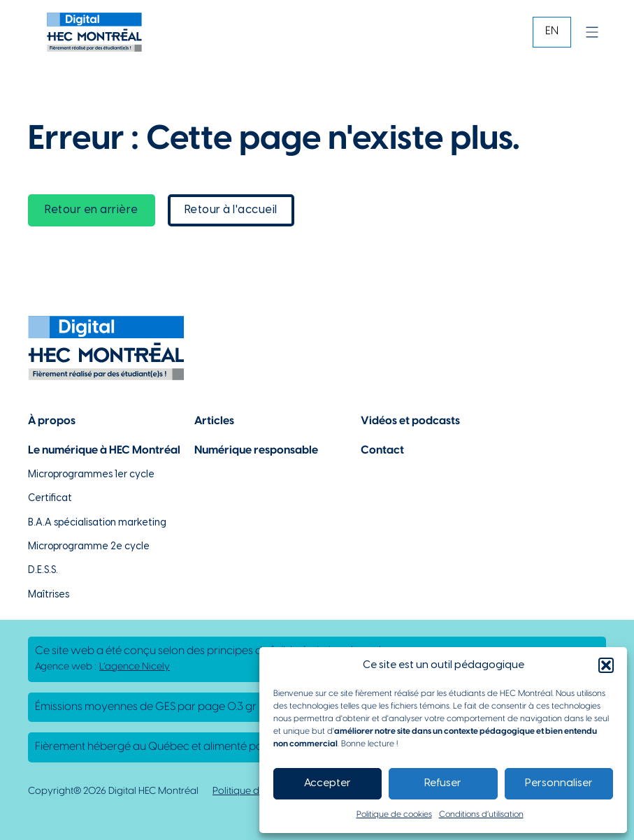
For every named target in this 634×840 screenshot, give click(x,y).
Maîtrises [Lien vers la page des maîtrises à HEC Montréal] (49, 595)
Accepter (327, 783)
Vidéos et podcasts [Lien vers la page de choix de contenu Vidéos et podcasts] (410, 421)
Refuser (443, 783)
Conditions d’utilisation (481, 814)
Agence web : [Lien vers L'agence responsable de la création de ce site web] (102, 667)
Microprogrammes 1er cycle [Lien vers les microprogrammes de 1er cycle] (91, 475)
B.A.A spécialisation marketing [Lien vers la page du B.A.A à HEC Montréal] (97, 523)
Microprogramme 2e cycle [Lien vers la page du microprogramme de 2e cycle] (89, 547)
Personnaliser (559, 783)
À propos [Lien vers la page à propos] (52, 421)
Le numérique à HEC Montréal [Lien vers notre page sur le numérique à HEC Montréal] (104, 450)
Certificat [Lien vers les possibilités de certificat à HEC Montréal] (50, 499)
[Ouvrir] (592, 32)
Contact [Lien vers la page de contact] (382, 450)
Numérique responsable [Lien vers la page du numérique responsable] (256, 450)
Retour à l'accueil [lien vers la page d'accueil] (231, 210)
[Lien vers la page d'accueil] (94, 32)
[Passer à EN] (552, 32)
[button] (606, 665)
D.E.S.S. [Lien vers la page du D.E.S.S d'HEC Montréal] (43, 571)
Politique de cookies (394, 814)
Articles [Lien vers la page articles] (214, 421)
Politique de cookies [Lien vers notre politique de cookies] (257, 791)
